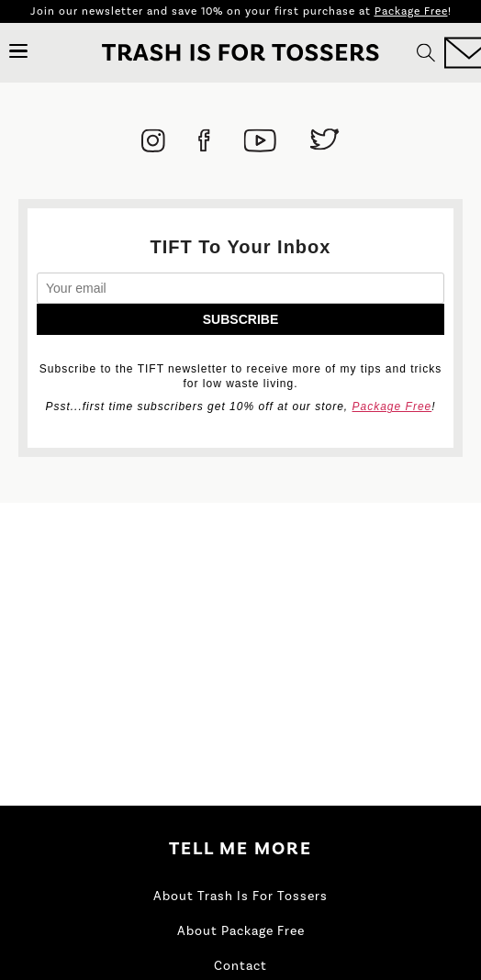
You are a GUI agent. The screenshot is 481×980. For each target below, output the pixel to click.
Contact (240, 966)
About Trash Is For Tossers (240, 896)
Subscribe (240, 319)
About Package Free (241, 931)
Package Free (411, 11)
